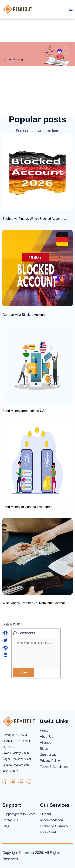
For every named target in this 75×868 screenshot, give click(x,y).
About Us (47, 737)
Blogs (44, 749)
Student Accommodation (51, 817)
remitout (28, 853)
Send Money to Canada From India (27, 507)
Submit (23, 672)
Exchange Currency (54, 826)
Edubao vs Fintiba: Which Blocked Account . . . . (36, 219)
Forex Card (48, 832)
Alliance (46, 743)
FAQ (6, 826)
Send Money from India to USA (24, 411)
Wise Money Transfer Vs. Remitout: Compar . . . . (37, 603)
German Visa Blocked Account (24, 315)
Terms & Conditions (54, 767)
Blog (20, 59)
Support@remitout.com (19, 814)
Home (7, 59)
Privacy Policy (50, 761)
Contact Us (48, 755)
